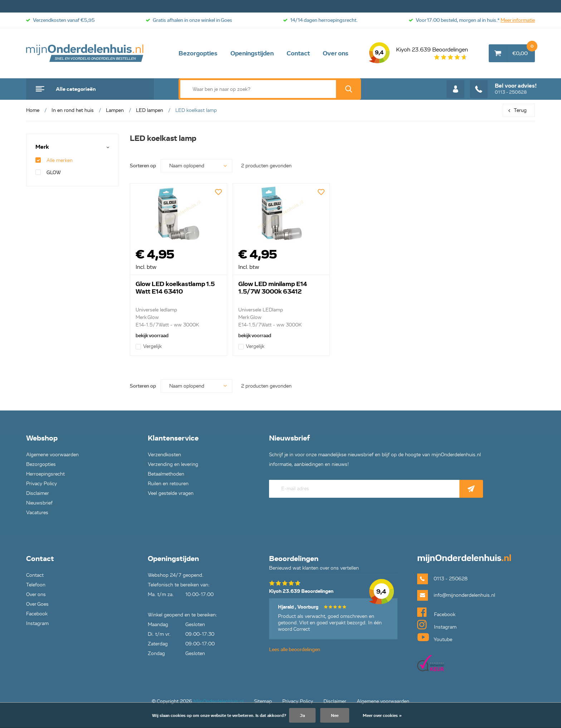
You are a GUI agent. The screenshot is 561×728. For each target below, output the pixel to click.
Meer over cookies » (382, 715)
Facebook (37, 614)
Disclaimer (38, 493)
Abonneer (471, 489)
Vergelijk (149, 346)
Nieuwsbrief (39, 503)
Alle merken (54, 160)
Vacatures (37, 513)
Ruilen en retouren (168, 484)
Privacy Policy (42, 484)
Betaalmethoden (166, 474)
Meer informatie (518, 20)
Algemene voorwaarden (52, 455)
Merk (42, 147)
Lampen (115, 110)
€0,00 (524, 50)
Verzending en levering (173, 464)
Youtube (435, 637)
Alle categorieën (76, 89)
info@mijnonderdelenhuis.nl (464, 595)
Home (33, 110)
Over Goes (37, 604)
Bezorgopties (198, 53)
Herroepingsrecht (45, 474)
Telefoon (36, 585)
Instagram (37, 623)
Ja (302, 715)
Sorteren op (143, 166)
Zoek (348, 89)
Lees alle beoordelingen (295, 650)
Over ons (336, 53)
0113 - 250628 (503, 89)
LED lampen (150, 110)
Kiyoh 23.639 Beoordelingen (418, 53)
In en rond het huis (73, 110)
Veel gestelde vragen (171, 493)
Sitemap (263, 701)
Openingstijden (252, 53)
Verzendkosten (164, 455)
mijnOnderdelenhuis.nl (85, 53)
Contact (298, 53)
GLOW (48, 173)
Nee (335, 715)
